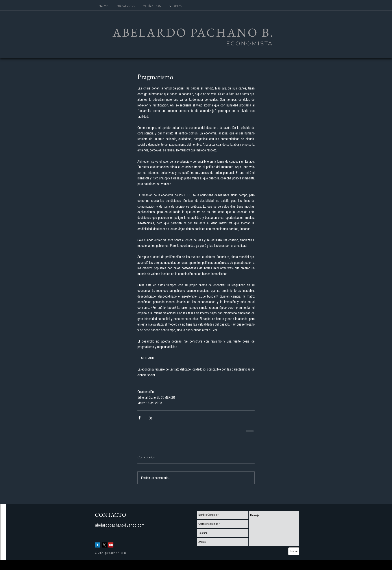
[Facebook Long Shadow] (98, 545)
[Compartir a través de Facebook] (140, 418)
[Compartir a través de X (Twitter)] (150, 418)
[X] (104, 545)
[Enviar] (294, 551)
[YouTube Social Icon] (111, 545)
